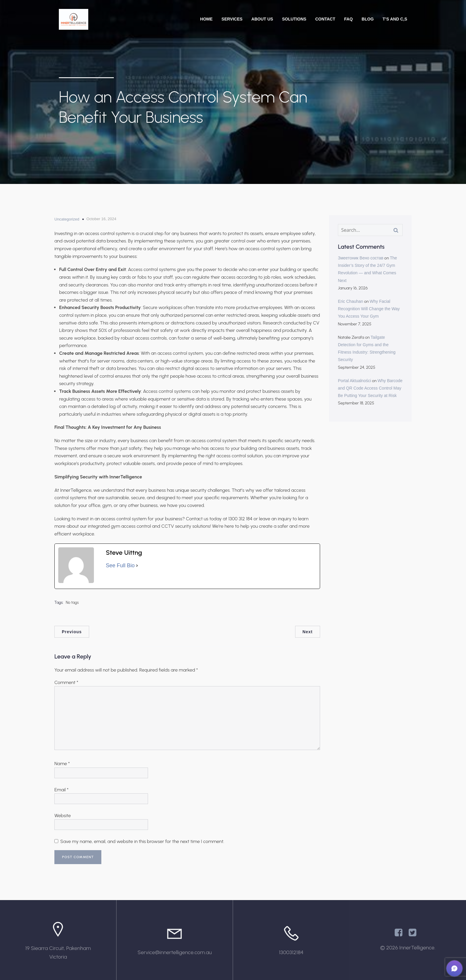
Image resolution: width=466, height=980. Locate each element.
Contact (325, 19)
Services (232, 19)
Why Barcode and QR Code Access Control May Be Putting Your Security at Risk (370, 388)
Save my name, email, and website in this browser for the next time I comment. (142, 841)
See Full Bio (120, 565)
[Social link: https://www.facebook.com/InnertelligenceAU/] (401, 933)
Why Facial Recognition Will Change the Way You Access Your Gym (369, 309)
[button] (454, 968)
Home (206, 19)
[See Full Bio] (137, 566)
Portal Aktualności (354, 381)
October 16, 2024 (101, 219)
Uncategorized (67, 219)
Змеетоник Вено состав (361, 258)
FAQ (348, 19)
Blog (368, 19)
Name (62, 764)
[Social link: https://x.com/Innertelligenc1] (415, 933)
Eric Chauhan (351, 301)
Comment (66, 682)
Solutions (294, 19)
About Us (262, 19)
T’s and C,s (395, 19)
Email (62, 790)
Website (63, 816)
